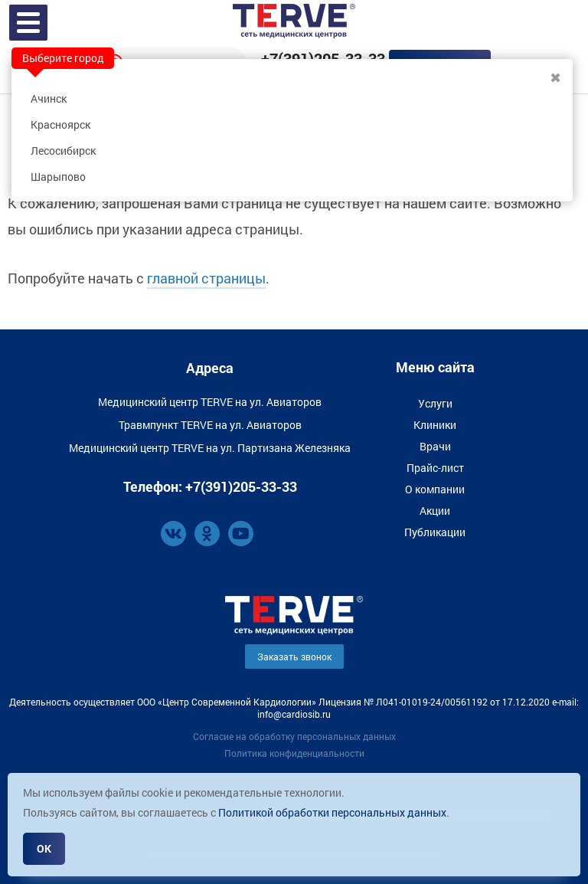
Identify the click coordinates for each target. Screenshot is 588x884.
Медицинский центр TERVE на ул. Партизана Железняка (210, 448)
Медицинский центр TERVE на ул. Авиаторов (210, 402)
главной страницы (206, 278)
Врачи (435, 446)
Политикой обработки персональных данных (332, 812)
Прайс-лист (435, 468)
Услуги (435, 403)
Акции (435, 511)
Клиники (435, 425)
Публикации (435, 532)
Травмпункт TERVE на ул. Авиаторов (210, 425)
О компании (435, 489)
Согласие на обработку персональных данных (294, 736)
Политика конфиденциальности (294, 753)
